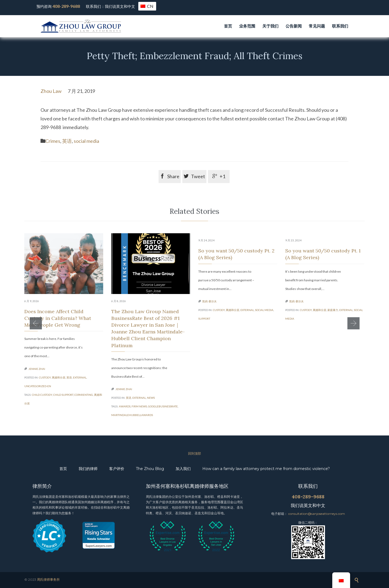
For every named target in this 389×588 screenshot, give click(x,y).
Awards (125, 406)
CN (147, 6)
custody (45, 377)
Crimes (53, 141)
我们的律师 (88, 469)
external (80, 377)
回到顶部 (194, 453)
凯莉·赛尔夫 (209, 301)
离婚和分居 (59, 377)
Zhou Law (51, 91)
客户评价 (117, 469)
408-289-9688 (66, 6)
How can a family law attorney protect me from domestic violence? (266, 469)
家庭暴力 (333, 310)
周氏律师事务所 (48, 579)
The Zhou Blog (150, 469)
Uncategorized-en (38, 386)
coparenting (84, 395)
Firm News (139, 406)
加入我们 (183, 469)
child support (63, 395)
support (204, 319)
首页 (63, 469)
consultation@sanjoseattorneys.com (317, 514)
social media (86, 141)
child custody (42, 395)
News (151, 398)
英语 (67, 141)
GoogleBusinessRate (163, 406)
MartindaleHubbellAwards (132, 415)
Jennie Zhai (37, 369)
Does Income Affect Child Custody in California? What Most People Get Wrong (58, 318)
